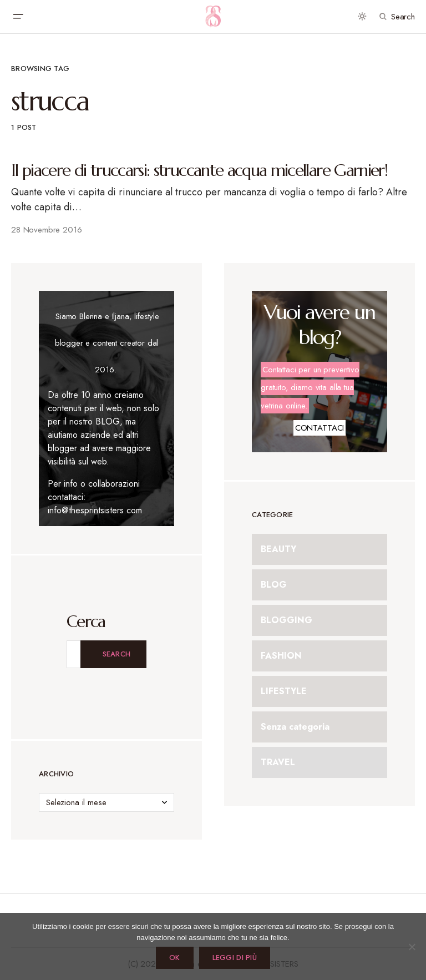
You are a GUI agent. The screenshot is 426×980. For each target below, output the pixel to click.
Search (117, 654)
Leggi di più (235, 958)
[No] (412, 947)
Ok (175, 958)
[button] (18, 17)
